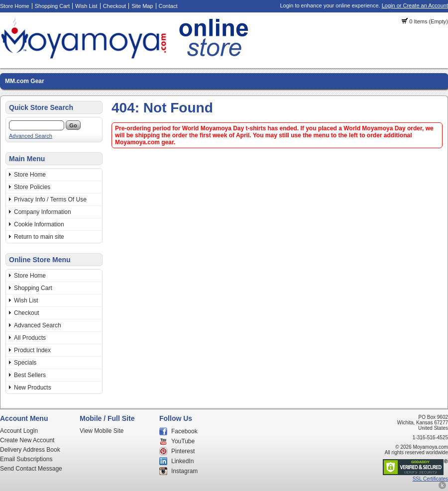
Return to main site (39, 237)
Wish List (86, 6)
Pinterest (183, 451)
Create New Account (27, 440)
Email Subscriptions (26, 459)
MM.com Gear (25, 81)
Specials (25, 363)
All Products (30, 338)
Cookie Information (39, 224)
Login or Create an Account (415, 5)
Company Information (43, 212)
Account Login (19, 431)
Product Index (32, 350)
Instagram (184, 471)
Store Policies (32, 187)
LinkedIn (182, 461)
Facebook (184, 431)
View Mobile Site (102, 431)
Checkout (114, 6)
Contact (168, 6)
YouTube (183, 441)
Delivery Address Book (30, 450)
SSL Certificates (430, 479)
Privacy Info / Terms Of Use (50, 199)
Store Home (15, 6)
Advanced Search (31, 136)
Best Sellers (30, 375)
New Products (33, 388)
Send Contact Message (31, 469)
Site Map (142, 6)
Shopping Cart (52, 6)
